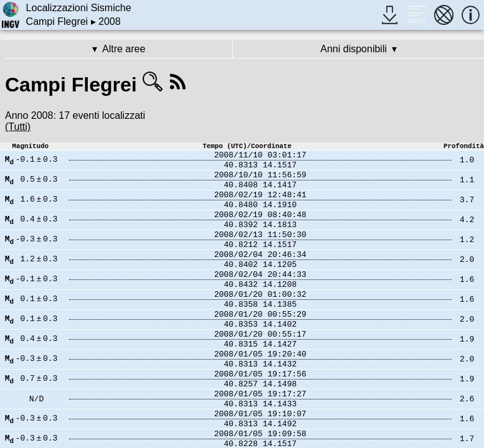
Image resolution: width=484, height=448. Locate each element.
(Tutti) (18, 127)
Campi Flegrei (57, 21)
